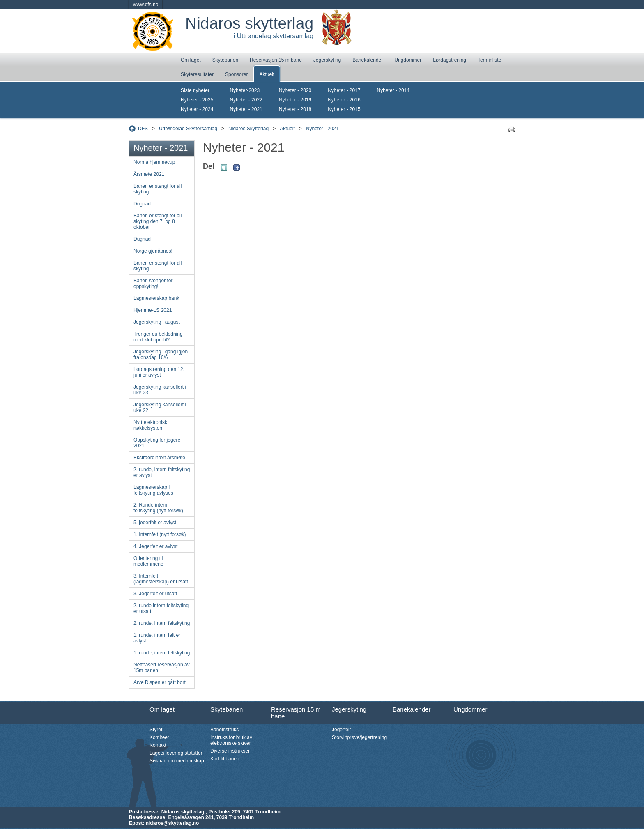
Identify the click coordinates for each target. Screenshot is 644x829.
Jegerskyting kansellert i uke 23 (160, 390)
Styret (156, 730)
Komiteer (159, 737)
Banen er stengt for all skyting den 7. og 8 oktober (158, 221)
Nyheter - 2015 (344, 109)
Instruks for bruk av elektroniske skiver (231, 740)
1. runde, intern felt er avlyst (157, 638)
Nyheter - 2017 (344, 90)
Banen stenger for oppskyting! (153, 283)
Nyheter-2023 (245, 90)
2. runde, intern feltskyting (162, 623)
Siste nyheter (195, 90)
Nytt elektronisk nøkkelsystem (150, 425)
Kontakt (158, 745)
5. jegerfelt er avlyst (155, 523)
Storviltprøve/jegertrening (359, 737)
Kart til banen (225, 759)
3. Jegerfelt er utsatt (155, 594)
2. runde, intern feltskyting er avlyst (162, 472)
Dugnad (142, 204)
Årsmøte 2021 (149, 174)
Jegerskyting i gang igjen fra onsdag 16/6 (161, 355)
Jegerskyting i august (157, 322)
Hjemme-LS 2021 (153, 310)
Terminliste (489, 60)
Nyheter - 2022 (246, 100)
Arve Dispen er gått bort (160, 682)
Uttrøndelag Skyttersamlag (188, 129)
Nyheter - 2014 (393, 90)
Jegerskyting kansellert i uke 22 (160, 408)
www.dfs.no (146, 5)
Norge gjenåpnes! (153, 251)
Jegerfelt (341, 730)
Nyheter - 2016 (344, 100)
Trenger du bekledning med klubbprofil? (158, 337)
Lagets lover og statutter (176, 753)
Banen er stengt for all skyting (158, 189)
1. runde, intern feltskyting (162, 653)
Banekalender (368, 60)
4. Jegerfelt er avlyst (155, 546)
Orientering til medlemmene (148, 561)
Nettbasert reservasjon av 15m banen (162, 668)
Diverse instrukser (230, 751)
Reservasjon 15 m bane (276, 60)
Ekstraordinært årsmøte (159, 458)
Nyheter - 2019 (295, 100)
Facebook (237, 168)
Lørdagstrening (450, 60)
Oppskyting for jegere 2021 (157, 443)
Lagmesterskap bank (156, 298)
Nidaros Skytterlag (248, 129)
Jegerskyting (327, 60)
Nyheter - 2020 (295, 90)
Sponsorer (236, 74)
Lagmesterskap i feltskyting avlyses (153, 490)
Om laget (191, 60)
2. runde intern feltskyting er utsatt (161, 608)
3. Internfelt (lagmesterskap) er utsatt (161, 579)
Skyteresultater (197, 74)
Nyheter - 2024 (197, 109)
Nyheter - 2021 (246, 109)
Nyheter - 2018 (295, 109)
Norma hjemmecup (154, 162)
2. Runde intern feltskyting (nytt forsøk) (158, 508)
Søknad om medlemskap (177, 761)
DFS (143, 129)
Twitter (224, 168)
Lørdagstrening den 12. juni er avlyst (159, 372)
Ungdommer (408, 60)
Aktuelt (267, 74)
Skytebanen (225, 60)
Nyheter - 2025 (197, 100)
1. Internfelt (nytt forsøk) (160, 534)
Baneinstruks (224, 730)
